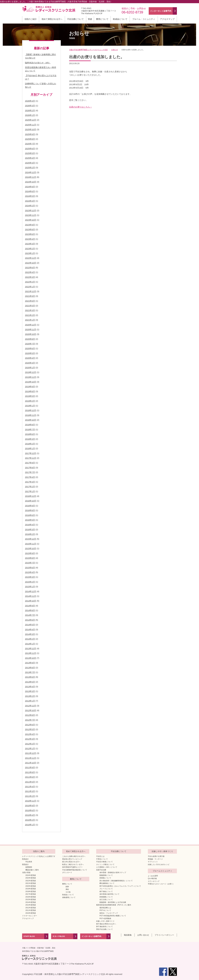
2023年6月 (30, 234)
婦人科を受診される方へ (71, 862)
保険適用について (69, 897)
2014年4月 (30, 629)
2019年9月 (30, 387)
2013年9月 (30, 663)
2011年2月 (30, 796)
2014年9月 (30, 606)
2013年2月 (30, 696)
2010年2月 (30, 820)
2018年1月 (30, 448)
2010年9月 (30, 806)
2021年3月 (30, 310)
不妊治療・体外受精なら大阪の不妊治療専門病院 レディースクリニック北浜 (70, 974)
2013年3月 (30, 691)
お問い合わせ (143, 935)
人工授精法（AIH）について (107, 867)
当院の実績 (26, 873)
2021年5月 (30, 306)
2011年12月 (31, 753)
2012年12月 (31, 706)
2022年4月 (30, 272)
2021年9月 (30, 296)
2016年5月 (30, 520)
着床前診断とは (105, 908)
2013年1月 (30, 701)
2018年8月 (30, 425)
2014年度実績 (31, 902)
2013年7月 (30, 672)
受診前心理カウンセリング (72, 859)
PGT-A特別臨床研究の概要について (113, 916)
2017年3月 (30, 482)
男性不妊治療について (104, 929)
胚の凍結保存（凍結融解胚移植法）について (116, 881)
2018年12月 (31, 410)
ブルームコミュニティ (162, 871)
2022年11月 (31, 258)
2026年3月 (30, 106)
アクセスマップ (167, 19)
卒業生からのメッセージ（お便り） (161, 884)
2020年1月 (30, 368)
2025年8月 (30, 139)
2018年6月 (30, 434)
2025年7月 (30, 144)
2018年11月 (31, 415)
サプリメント (153, 862)
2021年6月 (30, 301)
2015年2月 (30, 582)
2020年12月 (31, 325)
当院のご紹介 (31, 19)
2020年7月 (30, 344)
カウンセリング (154, 881)
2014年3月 (30, 634)
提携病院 (29, 867)
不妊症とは (100, 856)
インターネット (161, 11)
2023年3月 (30, 244)
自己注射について (106, 900)
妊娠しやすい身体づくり (105, 921)
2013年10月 (31, 658)
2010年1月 (30, 825)
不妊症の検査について (104, 862)
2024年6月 (30, 191)
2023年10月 (31, 220)
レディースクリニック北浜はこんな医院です (39, 856)
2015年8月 (30, 558)
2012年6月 (30, 725)
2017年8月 (30, 468)
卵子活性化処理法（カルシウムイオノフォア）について (120, 886)
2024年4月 (30, 201)
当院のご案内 (39, 851)
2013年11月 (31, 653)
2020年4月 (30, 358)
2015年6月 (30, 568)
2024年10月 (31, 182)
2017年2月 (30, 487)
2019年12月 (31, 372)
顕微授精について (106, 875)
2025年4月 (30, 158)
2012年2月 (30, 744)
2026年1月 (30, 115)
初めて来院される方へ (52, 19)
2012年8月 (30, 715)
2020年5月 (30, 353)
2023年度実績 (31, 878)
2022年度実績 (31, 881)
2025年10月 (31, 129)
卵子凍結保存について (104, 927)
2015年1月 (30, 587)
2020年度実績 (31, 886)
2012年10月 (31, 710)
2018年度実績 (31, 891)
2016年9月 (30, 506)
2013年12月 (31, 648)
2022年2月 (30, 282)
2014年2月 (30, 639)
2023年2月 (30, 249)
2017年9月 (30, 463)
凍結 (67, 889)
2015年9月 (30, 553)
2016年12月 (31, 496)
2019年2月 (30, 401)
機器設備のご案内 (32, 870)
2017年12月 (31, 453)
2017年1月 (30, 491)
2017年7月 (30, 472)
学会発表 (29, 862)
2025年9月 (30, 134)
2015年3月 (30, 577)
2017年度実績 (31, 894)
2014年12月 (31, 591)
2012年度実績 (31, 908)
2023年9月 (30, 225)
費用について (102, 19)
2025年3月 (30, 163)
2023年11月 (31, 215)
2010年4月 (30, 815)
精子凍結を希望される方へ (106, 924)
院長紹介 (25, 859)
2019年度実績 (31, 889)
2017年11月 (31, 458)
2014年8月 (30, 610)
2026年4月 (30, 101)
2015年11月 (31, 544)
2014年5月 (30, 625)
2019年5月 (30, 396)
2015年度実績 (31, 900)
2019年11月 (31, 377)
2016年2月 (30, 534)
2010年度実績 (31, 913)
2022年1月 (30, 287)
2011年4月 (30, 787)
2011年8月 (30, 772)
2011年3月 (30, 791)
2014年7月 (30, 615)
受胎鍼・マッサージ (155, 859)
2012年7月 (30, 720)
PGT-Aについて (105, 910)
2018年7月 (30, 429)
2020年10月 (31, 334)
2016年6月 (30, 515)
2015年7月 (30, 563)
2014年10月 (31, 601)
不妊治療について (75, 19)
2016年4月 (30, 525)
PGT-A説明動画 (105, 918)
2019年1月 (30, 406)
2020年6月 (30, 348)
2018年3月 (30, 439)
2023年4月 (30, 239)
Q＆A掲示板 (152, 878)
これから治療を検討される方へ (74, 856)
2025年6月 (30, 149)
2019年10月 (31, 382)
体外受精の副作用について (109, 894)
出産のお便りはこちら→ (80, 107)
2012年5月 (30, 729)
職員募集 (128, 935)
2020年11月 (31, 329)
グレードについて (106, 889)
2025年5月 (30, 153)
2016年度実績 (31, 897)
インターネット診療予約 (91, 936)
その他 (68, 892)
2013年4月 (30, 687)
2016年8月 (30, 510)
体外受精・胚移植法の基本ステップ (113, 873)
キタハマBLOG (59, 936)
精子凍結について (106, 891)
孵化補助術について (107, 883)
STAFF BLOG (29, 936)
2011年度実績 (31, 910)
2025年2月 (30, 168)
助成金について (120, 19)
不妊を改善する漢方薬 (156, 856)
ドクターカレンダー (30, 916)
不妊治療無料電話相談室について (75, 870)
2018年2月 (30, 444)
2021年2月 (30, 315)
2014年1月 (30, 644)
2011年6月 (30, 777)
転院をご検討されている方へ (73, 864)
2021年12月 (31, 291)
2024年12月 (31, 172)
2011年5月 (30, 782)
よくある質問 (153, 876)
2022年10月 (31, 263)
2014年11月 (31, 596)
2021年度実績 (31, 883)
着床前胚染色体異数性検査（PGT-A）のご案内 (114, 905)
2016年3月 (30, 529)
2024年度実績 (31, 875)
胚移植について (105, 878)
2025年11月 (31, 125)
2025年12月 (31, 120)
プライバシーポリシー (164, 935)
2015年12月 (31, 539)
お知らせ (79, 35)
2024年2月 (30, 206)
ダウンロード (67, 873)
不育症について (102, 859)
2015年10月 (31, 548)
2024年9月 (30, 187)
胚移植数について (106, 897)
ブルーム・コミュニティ (144, 19)
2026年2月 (30, 110)
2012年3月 (30, 739)
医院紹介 (25, 864)
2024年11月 (31, 177)
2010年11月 (31, 801)
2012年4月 (30, 734)
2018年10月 (31, 420)
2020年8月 (30, 339)
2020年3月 (30, 363)
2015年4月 (30, 572)
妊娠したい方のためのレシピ (159, 864)
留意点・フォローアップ (109, 913)
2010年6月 (30, 810)
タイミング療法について (105, 864)
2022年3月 (30, 277)
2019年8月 (30, 391)
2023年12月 (31, 210)
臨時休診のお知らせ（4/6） (38, 63)
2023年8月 (30, 229)
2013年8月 (30, 668)
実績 (90, 19)
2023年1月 (30, 253)
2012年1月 (30, 748)
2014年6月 (30, 620)
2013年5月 (30, 682)
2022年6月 (30, 268)
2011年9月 (30, 767)
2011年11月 (31, 758)
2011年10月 (31, 763)
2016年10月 (31, 501)
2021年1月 (30, 320)
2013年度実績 (31, 905)
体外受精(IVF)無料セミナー (72, 867)
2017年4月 (30, 477)
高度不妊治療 (101, 870)
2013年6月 (30, 677)
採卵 (67, 887)
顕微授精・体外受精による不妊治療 (113, 902)
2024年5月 (30, 196)
